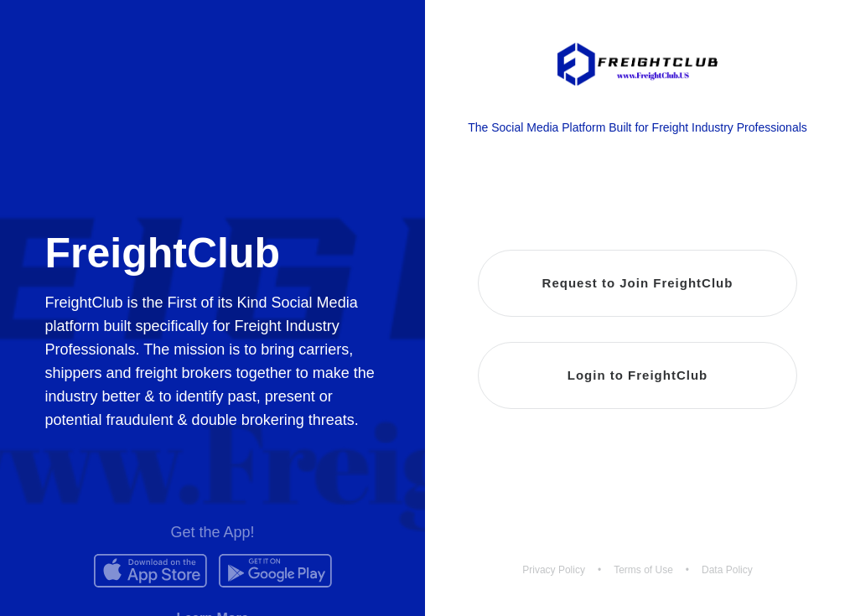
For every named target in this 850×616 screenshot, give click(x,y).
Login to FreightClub (637, 375)
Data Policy (727, 570)
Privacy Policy (554, 570)
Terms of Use (643, 570)
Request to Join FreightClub (638, 283)
